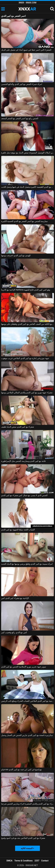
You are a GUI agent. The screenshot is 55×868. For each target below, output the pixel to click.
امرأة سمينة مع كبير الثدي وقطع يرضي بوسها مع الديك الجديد (27, 564)
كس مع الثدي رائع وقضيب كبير (14, 632)
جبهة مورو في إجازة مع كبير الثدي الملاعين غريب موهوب (25, 358)
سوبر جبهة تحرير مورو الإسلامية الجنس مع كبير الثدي (24, 667)
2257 (37, 861)
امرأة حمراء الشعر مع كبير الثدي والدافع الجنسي (22, 84)
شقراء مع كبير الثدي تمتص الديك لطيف (18, 427)
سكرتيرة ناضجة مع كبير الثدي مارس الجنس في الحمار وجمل (27, 735)
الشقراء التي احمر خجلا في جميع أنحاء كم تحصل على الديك (26, 50)
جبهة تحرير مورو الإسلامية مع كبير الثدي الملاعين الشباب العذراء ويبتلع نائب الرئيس (28, 701)
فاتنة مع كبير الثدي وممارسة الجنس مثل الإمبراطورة (23, 461)
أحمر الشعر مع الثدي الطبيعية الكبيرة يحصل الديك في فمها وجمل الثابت (28, 187)
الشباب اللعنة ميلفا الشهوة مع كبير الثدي (18, 530)
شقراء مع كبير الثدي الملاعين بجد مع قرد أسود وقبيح (23, 838)
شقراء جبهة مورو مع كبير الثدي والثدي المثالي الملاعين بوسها (27, 393)
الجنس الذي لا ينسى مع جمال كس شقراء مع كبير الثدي (24, 495)
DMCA (10, 861)
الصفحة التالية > (27, 848)
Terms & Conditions (23, 861)
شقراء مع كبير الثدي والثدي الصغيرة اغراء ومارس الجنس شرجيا (28, 804)
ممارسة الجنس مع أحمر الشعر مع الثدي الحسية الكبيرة (24, 221)
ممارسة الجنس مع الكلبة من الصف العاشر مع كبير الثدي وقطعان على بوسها (28, 324)
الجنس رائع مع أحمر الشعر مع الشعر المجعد (20, 118)
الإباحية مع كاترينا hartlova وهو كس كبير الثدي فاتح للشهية (26, 290)
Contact (45, 861)
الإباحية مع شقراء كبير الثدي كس (15, 598)
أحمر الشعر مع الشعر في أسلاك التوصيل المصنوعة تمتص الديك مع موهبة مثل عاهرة (28, 153)
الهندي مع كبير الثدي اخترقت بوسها (16, 255)
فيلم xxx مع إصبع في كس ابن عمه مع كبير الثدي (22, 769)
